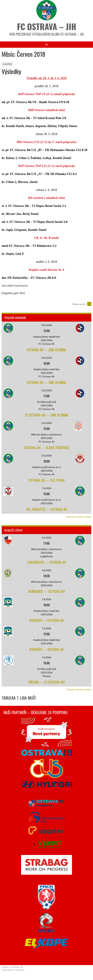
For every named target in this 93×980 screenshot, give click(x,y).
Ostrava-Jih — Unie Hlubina (46, 350)
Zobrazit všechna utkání (79, 517)
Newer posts (82, 304)
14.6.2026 (46, 325)
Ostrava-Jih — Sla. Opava (47, 480)
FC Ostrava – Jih (47, 26)
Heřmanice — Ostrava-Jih (46, 591)
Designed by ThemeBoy (13, 970)
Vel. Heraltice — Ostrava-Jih (47, 509)
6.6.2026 (46, 570)
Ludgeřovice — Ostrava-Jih (46, 562)
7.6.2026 (46, 488)
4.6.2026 (46, 538)
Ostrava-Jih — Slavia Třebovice (47, 448)
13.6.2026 (46, 390)
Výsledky (11, 71)
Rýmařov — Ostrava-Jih (47, 620)
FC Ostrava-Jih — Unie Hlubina (47, 415)
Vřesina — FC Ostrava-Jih (46, 682)
